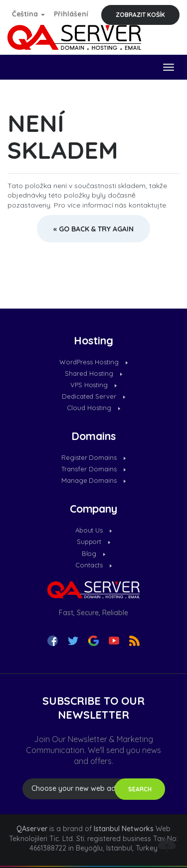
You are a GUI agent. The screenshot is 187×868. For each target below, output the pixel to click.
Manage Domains (94, 480)
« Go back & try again (94, 229)
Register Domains (94, 457)
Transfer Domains (93, 469)
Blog (94, 553)
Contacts (93, 565)
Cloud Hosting (93, 408)
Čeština (29, 14)
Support (94, 542)
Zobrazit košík (140, 15)
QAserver (32, 829)
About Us (94, 530)
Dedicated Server (94, 396)
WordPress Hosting (93, 362)
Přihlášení (71, 14)
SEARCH (140, 789)
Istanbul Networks (124, 829)
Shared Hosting (93, 373)
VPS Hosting (94, 385)
